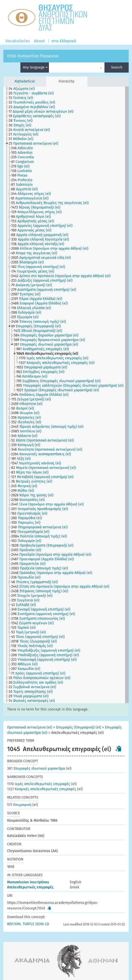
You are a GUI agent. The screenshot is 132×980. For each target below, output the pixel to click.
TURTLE (28, 924)
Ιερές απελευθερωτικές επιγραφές (39, 784)
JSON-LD (42, 924)
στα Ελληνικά (64, 41)
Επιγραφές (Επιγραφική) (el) (79, 727)
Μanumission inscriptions (28, 882)
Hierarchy (67, 81)
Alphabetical (25, 81)
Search (117, 67)
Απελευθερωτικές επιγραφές (30, 887)
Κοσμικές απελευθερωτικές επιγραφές (42, 789)
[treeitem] (24, 89)
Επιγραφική (19, 805)
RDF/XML (14, 924)
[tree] (66, 395)
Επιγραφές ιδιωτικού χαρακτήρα (36, 768)
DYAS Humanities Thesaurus (33, 56)
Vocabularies (18, 41)
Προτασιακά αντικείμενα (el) (30, 727)
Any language (35, 67)
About (39, 41)
